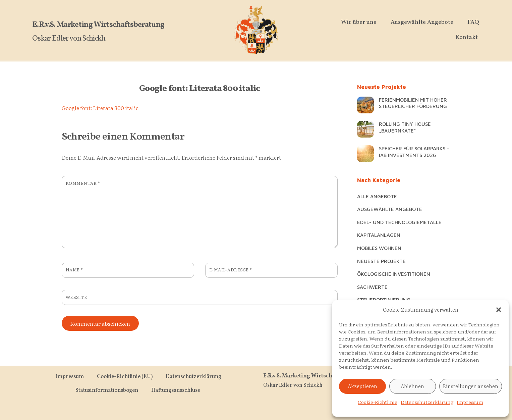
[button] (499, 310)
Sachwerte (372, 287)
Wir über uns (361, 22)
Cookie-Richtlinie (378, 402)
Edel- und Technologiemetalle (399, 222)
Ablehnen (412, 386)
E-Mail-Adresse (231, 270)
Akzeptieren (362, 386)
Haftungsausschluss (176, 390)
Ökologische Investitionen (394, 274)
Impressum (470, 402)
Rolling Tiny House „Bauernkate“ (405, 127)
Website (76, 297)
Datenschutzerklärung (427, 402)
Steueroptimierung (384, 300)
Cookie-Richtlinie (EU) (125, 376)
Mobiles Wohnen (379, 248)
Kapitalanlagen (379, 235)
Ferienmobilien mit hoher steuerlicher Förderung (413, 103)
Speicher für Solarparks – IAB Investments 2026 (414, 152)
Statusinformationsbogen (107, 390)
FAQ (476, 22)
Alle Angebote (377, 196)
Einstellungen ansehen (471, 386)
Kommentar (83, 183)
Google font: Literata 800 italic (200, 89)
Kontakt (469, 37)
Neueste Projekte (381, 261)
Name (74, 270)
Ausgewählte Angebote (424, 22)
